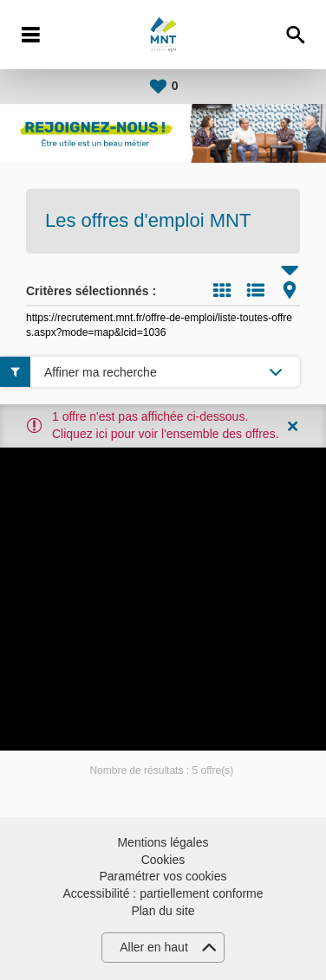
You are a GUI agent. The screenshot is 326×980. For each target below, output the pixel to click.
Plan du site (163, 911)
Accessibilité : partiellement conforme (163, 893)
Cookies (163, 860)
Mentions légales (163, 842)
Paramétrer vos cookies (163, 876)
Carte (290, 290)
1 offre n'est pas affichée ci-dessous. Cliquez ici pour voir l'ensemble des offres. (166, 425)
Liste (256, 290)
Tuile (222, 290)
